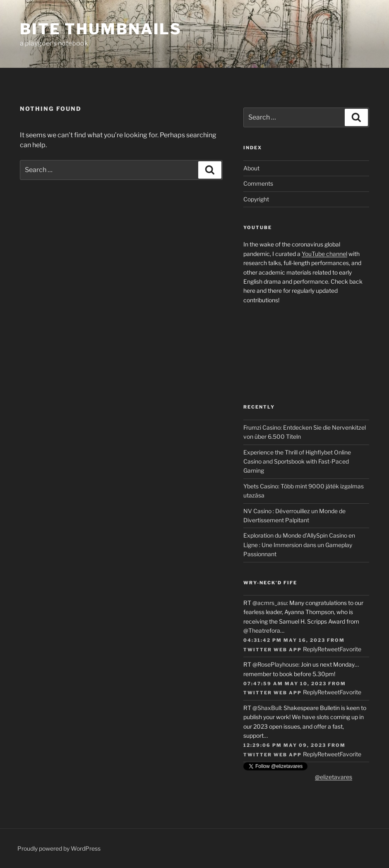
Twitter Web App (273, 650)
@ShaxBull (267, 708)
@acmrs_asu (270, 603)
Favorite (351, 649)
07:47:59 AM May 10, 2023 (285, 684)
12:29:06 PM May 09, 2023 (285, 745)
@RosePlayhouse (275, 664)
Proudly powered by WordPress (59, 848)
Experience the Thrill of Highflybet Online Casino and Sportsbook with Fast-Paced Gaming (297, 461)
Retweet (329, 649)
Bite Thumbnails (101, 29)
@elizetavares (334, 777)
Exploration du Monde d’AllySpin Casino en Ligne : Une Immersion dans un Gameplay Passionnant (299, 545)
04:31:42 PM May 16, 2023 (284, 640)
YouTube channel (324, 254)
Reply (310, 649)
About (251, 168)
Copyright (256, 199)
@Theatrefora (262, 630)
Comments (258, 183)
